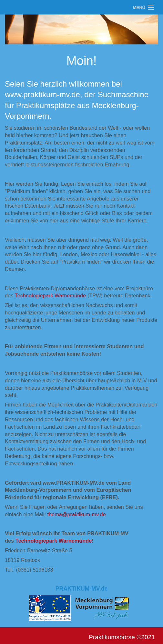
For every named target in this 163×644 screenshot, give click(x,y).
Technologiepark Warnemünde (51, 295)
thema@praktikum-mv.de (76, 514)
